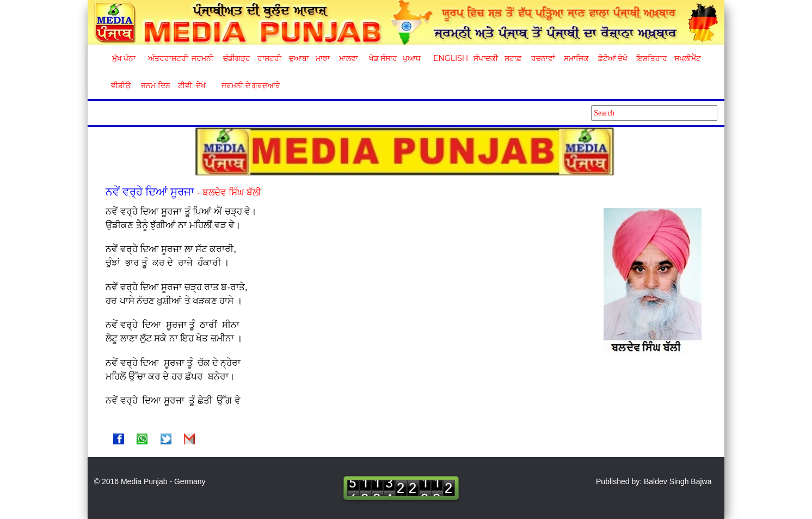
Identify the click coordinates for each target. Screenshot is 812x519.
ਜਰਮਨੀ (202, 58)
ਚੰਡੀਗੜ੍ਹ (236, 58)
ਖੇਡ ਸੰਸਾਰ (383, 58)
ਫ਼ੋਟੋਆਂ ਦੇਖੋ (612, 58)
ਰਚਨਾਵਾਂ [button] (543, 58)
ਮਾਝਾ (323, 58)
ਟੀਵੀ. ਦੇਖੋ (191, 86)
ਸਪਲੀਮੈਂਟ (687, 58)
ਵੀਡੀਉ (121, 86)
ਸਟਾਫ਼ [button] (513, 58)
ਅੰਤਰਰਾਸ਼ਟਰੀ (166, 58)
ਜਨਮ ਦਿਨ (155, 86)
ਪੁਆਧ (412, 58)
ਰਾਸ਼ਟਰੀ (269, 58)
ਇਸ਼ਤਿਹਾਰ (651, 58)
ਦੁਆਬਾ (299, 58)
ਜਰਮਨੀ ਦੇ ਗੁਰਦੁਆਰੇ (247, 86)
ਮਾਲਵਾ (349, 58)
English (449, 58)
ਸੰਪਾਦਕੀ (486, 58)
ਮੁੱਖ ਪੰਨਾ (124, 58)
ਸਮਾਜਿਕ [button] (576, 58)
